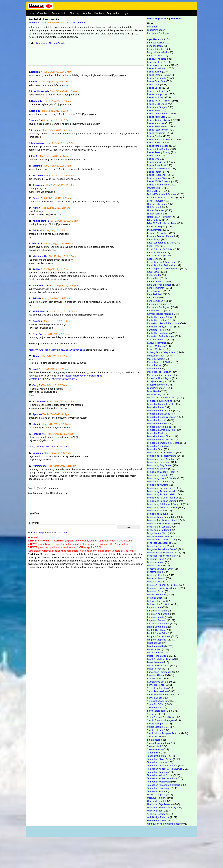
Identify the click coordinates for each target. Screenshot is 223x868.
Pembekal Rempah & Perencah (163, 443)
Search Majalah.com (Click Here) (164, 19)
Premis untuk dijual (157, 627)
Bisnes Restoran (155, 142)
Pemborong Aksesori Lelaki (161, 452)
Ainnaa (36, 356)
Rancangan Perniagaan (159, 672)
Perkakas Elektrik (156, 601)
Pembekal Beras (155, 407)
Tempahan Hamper (157, 762)
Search (55, 13)
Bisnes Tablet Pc (156, 172)
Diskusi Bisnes (155, 191)
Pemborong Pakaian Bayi (160, 488)
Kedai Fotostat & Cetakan (161, 249)
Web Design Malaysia (158, 817)
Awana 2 (36, 120)
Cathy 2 (36, 385)
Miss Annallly (40, 256)
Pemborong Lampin (157, 481)
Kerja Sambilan (155, 301)
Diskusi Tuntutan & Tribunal (162, 194)
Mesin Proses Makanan (159, 372)
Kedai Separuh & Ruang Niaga (163, 268)
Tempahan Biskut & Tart (160, 759)
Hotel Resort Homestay (159, 217)
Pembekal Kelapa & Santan (162, 417)
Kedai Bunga (154, 239)
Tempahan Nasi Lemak (159, 788)
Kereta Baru (153, 278)
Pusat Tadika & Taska (158, 665)
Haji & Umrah (154, 207)
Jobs (64, 13)
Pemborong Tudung (158, 514)
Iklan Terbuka (154, 220)
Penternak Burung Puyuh (160, 569)
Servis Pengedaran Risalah (161, 694)
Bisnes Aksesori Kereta (159, 65)
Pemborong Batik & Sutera (161, 459)
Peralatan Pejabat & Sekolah (162, 588)
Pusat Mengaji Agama (158, 656)
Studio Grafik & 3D (157, 727)
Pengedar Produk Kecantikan (162, 552)
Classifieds (43, 13)
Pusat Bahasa (154, 643)
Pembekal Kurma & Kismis (161, 430)
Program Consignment (159, 636)
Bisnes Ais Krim (155, 62)
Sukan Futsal (154, 746)
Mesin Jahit (153, 368)
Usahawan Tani (155, 811)
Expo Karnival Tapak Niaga (161, 197)
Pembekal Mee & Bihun (160, 436)
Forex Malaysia (155, 201)
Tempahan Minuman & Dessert (163, 785)
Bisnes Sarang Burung (159, 152)
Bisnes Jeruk (154, 110)
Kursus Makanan (156, 346)
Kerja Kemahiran (156, 288)
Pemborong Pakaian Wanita (162, 501)
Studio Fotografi (156, 724)
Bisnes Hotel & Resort (159, 101)
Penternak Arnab (156, 562)
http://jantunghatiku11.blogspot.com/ (49, 446)
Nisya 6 (37, 208)
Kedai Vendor (154, 275)
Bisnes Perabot (155, 136)
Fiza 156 (37, 334)
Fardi (34, 82)
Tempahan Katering (157, 772)
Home (31, 13)
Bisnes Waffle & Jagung (160, 181)
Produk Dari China (157, 630)
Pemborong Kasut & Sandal (162, 478)
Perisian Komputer (157, 594)
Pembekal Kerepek (157, 420)
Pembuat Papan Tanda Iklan (162, 517)
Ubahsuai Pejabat (156, 794)
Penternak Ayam (155, 565)
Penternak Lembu (156, 578)
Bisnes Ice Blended (157, 104)
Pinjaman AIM (154, 607)
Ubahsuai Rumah (156, 798)
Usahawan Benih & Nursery (162, 807)
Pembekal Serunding (158, 446)
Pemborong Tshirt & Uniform (162, 507)
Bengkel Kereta (155, 49)
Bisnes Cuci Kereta (157, 78)
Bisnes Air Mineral (156, 59)
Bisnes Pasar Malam (158, 126)
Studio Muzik (154, 736)
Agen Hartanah (155, 39)
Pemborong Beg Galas (159, 462)
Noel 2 (36, 369)
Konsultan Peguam (157, 304)
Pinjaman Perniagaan (158, 623)
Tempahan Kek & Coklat (160, 775)
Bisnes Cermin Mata (157, 75)
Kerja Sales (153, 298)
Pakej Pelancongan (157, 381)
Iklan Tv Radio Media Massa (162, 223)
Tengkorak (38, 185)
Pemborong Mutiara (158, 485)
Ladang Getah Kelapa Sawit (162, 352)
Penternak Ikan (155, 572)
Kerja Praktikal (155, 294)
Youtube (86, 13)
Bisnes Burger (154, 72)
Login (126, 13)
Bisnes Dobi (153, 84)
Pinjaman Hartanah (157, 611)
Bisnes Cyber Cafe (156, 81)
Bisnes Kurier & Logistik (160, 120)
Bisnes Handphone (157, 94)
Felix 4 (36, 298)
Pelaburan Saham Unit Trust (162, 397)
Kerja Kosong (154, 291)
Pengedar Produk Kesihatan (162, 556)
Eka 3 (34, 156)
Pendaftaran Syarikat (158, 527)
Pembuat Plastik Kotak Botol (162, 520)
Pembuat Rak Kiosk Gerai (160, 523)
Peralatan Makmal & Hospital (163, 585)
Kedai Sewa (153, 272)
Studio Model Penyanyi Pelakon (164, 733)
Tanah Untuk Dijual (157, 756)
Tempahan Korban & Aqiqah (162, 778)
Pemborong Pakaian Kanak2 (162, 491)
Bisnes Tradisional (157, 175)
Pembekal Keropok (157, 423)
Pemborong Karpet (157, 475)
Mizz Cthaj (38, 175)
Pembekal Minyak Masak (160, 440)
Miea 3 (36, 424)
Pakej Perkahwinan (157, 385)
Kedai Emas (153, 246)
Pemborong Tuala (156, 510)
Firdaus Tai (34, 23)
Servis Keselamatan (157, 688)
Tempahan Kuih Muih (158, 782)
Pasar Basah (153, 391)
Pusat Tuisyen (154, 669)
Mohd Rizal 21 (40, 311)
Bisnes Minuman (156, 123)
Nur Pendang (40, 466)
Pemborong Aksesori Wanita (51, 43)
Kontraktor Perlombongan (161, 336)
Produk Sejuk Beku (157, 633)
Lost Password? (62, 532)
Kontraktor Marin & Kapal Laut (163, 323)
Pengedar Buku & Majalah (161, 539)
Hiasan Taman (155, 214)
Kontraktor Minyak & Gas (160, 327)
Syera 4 (37, 414)
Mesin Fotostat (155, 359)
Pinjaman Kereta (156, 617)
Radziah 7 (37, 72)
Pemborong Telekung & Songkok (165, 504)
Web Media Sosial (156, 820)
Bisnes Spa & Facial (158, 162)
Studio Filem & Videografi (161, 720)
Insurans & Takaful (157, 233)
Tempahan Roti (155, 791)
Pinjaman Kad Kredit (158, 614)
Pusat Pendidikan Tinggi (160, 659)
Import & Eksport (156, 226)
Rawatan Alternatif (157, 675)
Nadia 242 (37, 101)
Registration (113, 13)
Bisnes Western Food (158, 185)
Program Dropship (157, 640)
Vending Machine (156, 814)
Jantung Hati (39, 434)
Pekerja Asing (154, 394)
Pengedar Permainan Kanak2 (162, 549)
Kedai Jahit (153, 259)
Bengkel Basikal (156, 43)
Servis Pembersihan (157, 691)
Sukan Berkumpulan (158, 743)
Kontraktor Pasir (155, 330)
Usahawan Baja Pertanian (160, 804)
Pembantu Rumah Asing (160, 401)
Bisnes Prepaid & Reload (160, 139)
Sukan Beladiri (155, 740)
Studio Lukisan (155, 730)
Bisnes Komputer (156, 117)
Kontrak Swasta (155, 310)
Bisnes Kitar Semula (158, 113)
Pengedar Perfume (157, 546)
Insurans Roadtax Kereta (160, 236)
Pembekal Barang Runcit (160, 404)
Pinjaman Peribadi (157, 620)
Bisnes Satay (154, 156)
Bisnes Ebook (154, 88)
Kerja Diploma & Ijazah (159, 285)
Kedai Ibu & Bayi (156, 255)
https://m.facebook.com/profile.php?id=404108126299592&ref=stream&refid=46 (66, 377)
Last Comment (78, 23)
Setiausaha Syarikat (157, 701)
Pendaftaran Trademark (159, 530)
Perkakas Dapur (155, 598)
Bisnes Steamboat (157, 165)
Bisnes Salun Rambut (158, 149)
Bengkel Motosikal (157, 52)
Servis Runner (154, 698)
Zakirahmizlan (40, 285)
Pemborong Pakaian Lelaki (161, 494)
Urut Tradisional (155, 801)
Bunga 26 (38, 453)
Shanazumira (40, 401)
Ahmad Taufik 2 (41, 221)
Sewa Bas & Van (156, 704)
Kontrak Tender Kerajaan (160, 314)
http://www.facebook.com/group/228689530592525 (57, 350)
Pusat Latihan (154, 649)
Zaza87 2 (37, 321)
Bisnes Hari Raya (156, 97)
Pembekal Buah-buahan (160, 410)
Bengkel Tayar (154, 55)
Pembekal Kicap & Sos (159, 427)
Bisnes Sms (153, 159)
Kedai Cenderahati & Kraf (160, 243)
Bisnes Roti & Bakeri (158, 146)
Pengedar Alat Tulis (157, 533)
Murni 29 (37, 243)
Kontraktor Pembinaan (159, 333)
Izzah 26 (36, 111)
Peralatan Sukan (156, 591)
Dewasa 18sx (154, 188)
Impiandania (38, 143)
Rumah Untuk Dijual (158, 682)
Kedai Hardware (155, 252)
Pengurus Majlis (156, 559)
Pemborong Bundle (157, 469)
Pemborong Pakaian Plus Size (163, 498)
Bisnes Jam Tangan (157, 107)
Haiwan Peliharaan (157, 204)
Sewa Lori (152, 714)
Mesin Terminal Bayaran (160, 375)
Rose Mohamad (39, 91)
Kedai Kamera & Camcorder (162, 262)
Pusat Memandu (156, 652)
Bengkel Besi (154, 46)
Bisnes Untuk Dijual (157, 178)
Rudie (36, 269)
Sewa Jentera (154, 707)
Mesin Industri (155, 365)
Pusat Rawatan (155, 662)
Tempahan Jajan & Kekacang (162, 765)
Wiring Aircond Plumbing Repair (164, 824)
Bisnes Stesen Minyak (159, 168)
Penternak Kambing (157, 575)
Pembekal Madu (156, 433)
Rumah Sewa (154, 678)
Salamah (37, 166)
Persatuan (152, 27)
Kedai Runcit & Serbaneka (161, 265)
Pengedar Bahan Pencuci (160, 536)
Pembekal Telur (155, 449)
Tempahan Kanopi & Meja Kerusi (164, 769)
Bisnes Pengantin (156, 133)
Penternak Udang (156, 582)
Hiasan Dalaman (156, 210)
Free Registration (43, 532)
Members (99, 13)
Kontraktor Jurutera (157, 320)
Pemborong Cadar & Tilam (161, 472)
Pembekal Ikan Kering (159, 414)
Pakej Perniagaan (156, 30)
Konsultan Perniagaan (159, 33)
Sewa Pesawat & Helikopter (162, 717)
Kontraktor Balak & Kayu (160, 317)
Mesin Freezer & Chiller (160, 362)
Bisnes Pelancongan (158, 130)
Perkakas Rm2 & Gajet (159, 604)
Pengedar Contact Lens (159, 543)
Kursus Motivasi (156, 349)
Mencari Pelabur (156, 356)
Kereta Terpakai (155, 281)
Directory (74, 13)
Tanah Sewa (153, 753)
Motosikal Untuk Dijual (159, 378)
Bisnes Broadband (157, 68)
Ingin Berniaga (155, 230)
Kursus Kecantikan (157, 343)
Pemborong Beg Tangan (160, 465)
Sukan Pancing (155, 749)
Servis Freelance (156, 685)
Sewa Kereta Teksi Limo (160, 711)
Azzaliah (35, 130)
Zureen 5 (37, 198)
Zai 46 (36, 230)
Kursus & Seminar (157, 339)
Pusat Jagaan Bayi (156, 646)
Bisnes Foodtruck (156, 91)
